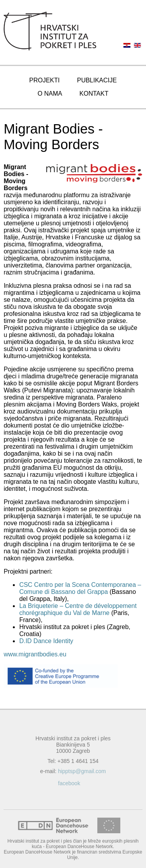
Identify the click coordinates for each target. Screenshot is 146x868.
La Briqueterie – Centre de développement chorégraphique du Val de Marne (78, 609)
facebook (69, 783)
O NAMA (50, 94)
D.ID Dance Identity (46, 641)
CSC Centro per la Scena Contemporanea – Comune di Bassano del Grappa (80, 588)
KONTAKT (94, 94)
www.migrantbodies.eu (35, 654)
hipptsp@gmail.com (82, 771)
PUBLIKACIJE (97, 80)
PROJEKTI (44, 80)
